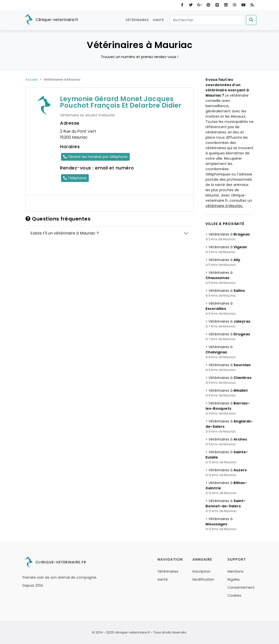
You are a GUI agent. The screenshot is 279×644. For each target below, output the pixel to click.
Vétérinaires (137, 20)
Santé (158, 20)
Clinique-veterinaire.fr (50, 20)
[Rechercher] (207, 20)
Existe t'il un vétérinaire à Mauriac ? (65, 233)
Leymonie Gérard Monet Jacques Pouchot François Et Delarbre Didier (121, 102)
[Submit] (251, 20)
